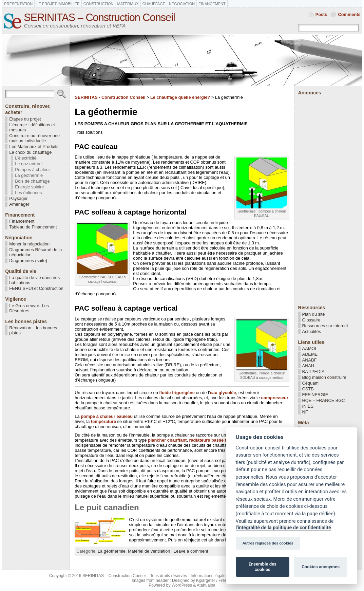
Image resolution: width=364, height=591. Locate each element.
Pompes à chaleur (32, 170)
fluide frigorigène (177, 393)
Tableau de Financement (33, 227)
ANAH (308, 366)
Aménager (19, 204)
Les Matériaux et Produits (34, 146)
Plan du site (314, 314)
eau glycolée (223, 393)
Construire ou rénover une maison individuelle (34, 138)
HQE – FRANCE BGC (324, 400)
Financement (22, 221)
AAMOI (309, 348)
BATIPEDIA (313, 372)
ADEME (310, 354)
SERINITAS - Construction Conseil (110, 97)
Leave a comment (191, 551)
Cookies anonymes (321, 567)
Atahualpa (206, 585)
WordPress (182, 585)
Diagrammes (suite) (28, 261)
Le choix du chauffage (30, 152)
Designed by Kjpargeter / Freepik (202, 580)
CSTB (308, 389)
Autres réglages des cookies (268, 543)
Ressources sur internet (325, 326)
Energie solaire (29, 187)
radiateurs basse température (220, 440)
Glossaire (311, 320)
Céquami (311, 383)
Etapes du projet (25, 119)
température (103, 421)
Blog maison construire (324, 377)
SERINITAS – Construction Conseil (99, 17)
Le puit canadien (107, 507)
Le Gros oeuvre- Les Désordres (29, 308)
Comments (349, 14)
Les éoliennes (28, 193)
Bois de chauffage (32, 181)
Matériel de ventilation (149, 551)
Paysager (18, 198)
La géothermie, (113, 551)
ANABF (310, 360)
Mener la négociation (29, 244)
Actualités (312, 331)
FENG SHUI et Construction (36, 288)
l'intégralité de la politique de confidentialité (283, 528)
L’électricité (26, 158)
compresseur (275, 398)
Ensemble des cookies (263, 567)
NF (305, 412)
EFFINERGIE (315, 395)
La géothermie (29, 175)
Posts (321, 14)
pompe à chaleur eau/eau (107, 416)
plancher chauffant (167, 440)
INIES (308, 406)
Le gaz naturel (29, 164)
